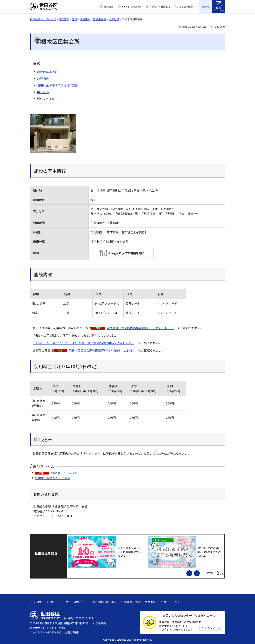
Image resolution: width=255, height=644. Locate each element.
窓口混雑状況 (187, 7)
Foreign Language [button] (132, 7)
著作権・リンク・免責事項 (140, 601)
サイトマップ (172, 601)
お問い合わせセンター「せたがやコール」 (190, 615)
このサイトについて (46, 601)
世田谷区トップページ (43, 19)
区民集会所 (100, 19)
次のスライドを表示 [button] (200, 572)
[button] (107, 7)
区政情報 (64, 19)
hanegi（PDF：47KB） (66, 472)
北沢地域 (114, 19)
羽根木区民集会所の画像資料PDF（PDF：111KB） (102, 350)
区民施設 (85, 19)
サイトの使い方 (75, 601)
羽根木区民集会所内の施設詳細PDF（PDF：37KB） (141, 327)
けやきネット (91, 453)
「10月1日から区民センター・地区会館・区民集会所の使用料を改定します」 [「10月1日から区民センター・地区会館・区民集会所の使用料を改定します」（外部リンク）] (84, 342)
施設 (74, 19)
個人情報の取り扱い (104, 601)
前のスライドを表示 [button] (192, 572)
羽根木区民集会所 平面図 (53, 477)
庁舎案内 (101, 623)
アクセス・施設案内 (160, 7)
